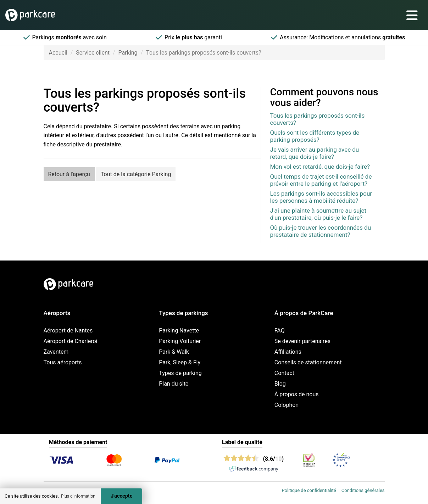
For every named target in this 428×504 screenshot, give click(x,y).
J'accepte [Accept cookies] (121, 496)
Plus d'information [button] (78, 496)
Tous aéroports (63, 362)
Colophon (287, 405)
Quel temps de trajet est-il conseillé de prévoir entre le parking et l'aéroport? (321, 180)
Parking (128, 53)
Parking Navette (179, 331)
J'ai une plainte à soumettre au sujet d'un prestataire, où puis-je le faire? (318, 214)
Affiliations (288, 352)
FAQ (280, 331)
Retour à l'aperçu (69, 174)
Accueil (58, 53)
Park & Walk (174, 352)
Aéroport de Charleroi (71, 341)
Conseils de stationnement (308, 362)
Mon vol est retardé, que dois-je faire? (320, 167)
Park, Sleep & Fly (180, 362)
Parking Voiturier (180, 341)
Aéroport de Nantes (68, 331)
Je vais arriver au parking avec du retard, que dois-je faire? (315, 153)
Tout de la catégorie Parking (136, 174)
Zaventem (56, 352)
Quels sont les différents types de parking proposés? (315, 136)
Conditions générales (363, 490)
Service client (93, 53)
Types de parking (180, 373)
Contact (284, 373)
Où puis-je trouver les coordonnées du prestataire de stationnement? (321, 231)
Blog (280, 384)
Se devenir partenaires (302, 341)
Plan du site (174, 384)
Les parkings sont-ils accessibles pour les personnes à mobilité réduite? (321, 197)
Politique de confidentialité (309, 490)
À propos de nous (297, 394)
